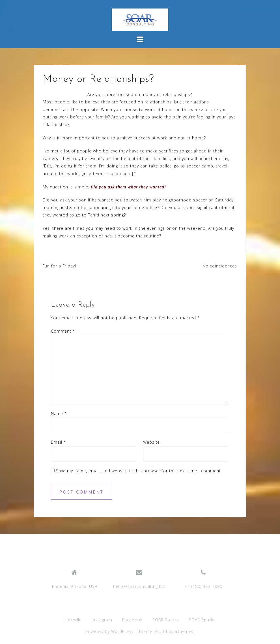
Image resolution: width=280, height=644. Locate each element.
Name (59, 414)
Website (151, 442)
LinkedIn (73, 620)
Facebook (132, 620)
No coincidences (220, 266)
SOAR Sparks (166, 620)
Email (58, 442)
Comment (63, 331)
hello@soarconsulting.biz (139, 586)
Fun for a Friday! (59, 266)
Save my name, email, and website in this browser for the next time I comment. (139, 471)
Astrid (161, 631)
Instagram (102, 620)
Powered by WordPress (109, 631)
